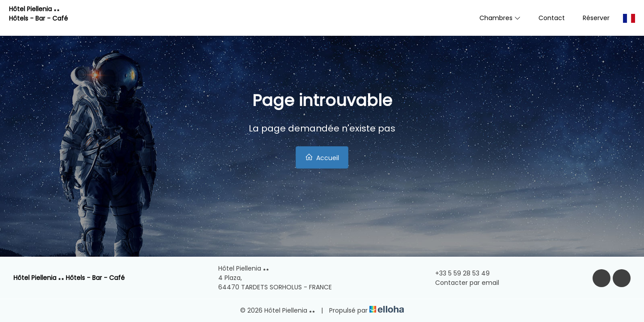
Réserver (596, 18)
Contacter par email (462, 283)
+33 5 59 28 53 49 (457, 273)
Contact (552, 18)
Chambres (500, 18)
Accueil (322, 158)
